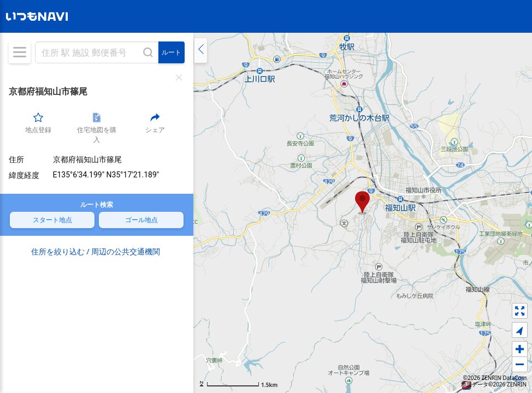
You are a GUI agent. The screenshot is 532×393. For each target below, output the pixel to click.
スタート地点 (52, 219)
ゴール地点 (141, 219)
